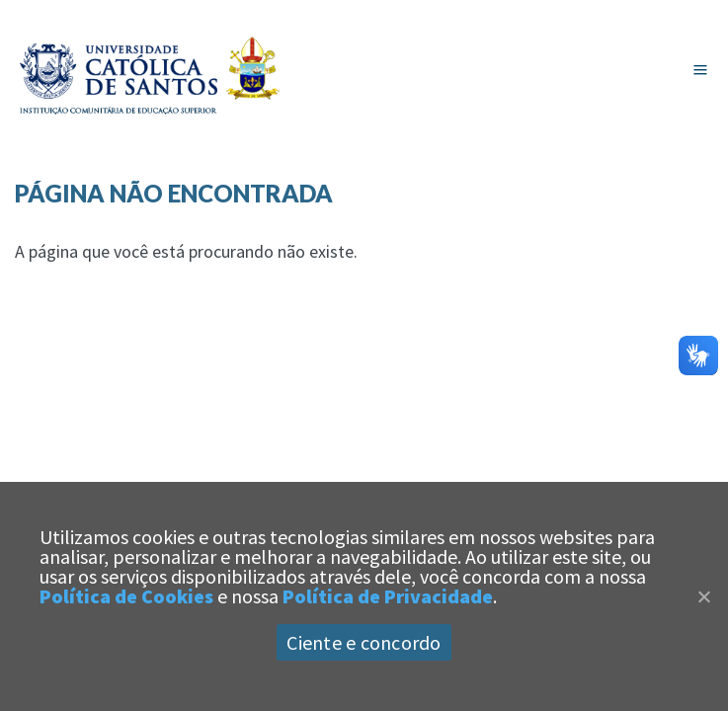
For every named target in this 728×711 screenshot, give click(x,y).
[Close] (703, 596)
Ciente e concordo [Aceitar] (364, 642)
